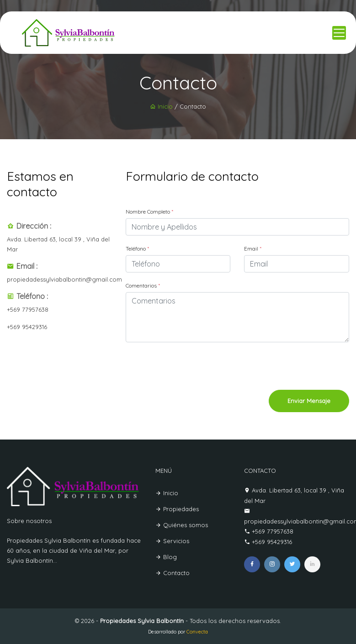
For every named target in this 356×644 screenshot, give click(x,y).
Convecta (197, 632)
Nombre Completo (149, 212)
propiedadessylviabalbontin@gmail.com (64, 279)
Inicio (161, 106)
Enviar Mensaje (309, 401)
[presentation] (280, 367)
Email (253, 249)
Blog (166, 557)
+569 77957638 (28, 309)
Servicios (172, 541)
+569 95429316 (27, 327)
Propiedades (177, 509)
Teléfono (137, 249)
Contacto (173, 573)
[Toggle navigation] (339, 33)
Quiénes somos (182, 525)
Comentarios (143, 285)
